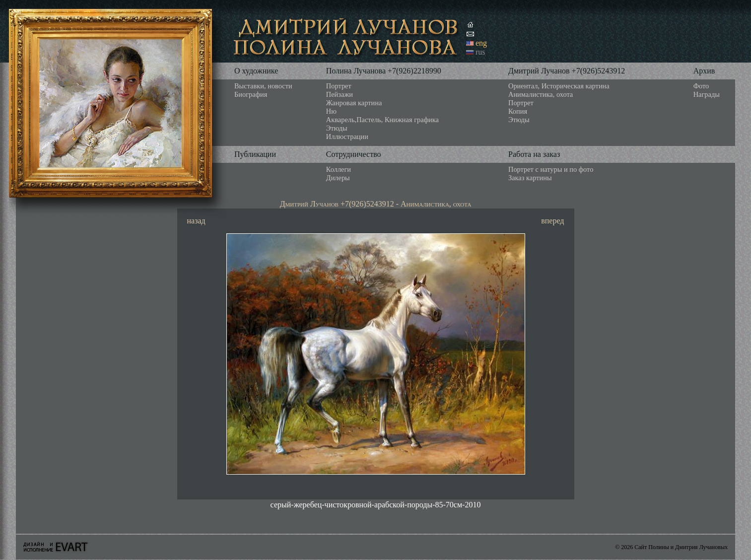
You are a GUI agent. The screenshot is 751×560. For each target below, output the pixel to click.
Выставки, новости (263, 86)
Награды (707, 94)
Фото (701, 86)
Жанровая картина (354, 103)
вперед (552, 221)
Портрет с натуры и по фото (551, 169)
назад (196, 221)
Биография (251, 94)
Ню (331, 111)
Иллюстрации (347, 137)
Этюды (337, 128)
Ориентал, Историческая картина (559, 86)
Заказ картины (530, 178)
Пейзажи (340, 94)
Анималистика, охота (541, 94)
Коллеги (339, 169)
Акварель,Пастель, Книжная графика (382, 120)
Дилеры (338, 178)
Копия (518, 111)
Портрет (339, 86)
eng (481, 43)
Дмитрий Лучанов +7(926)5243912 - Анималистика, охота (376, 204)
